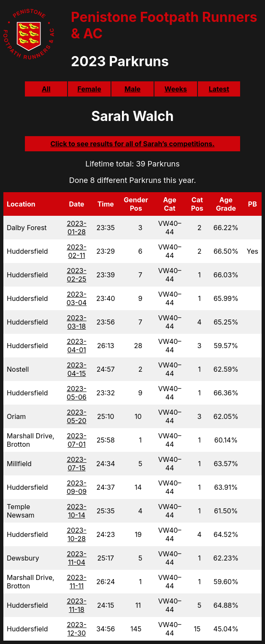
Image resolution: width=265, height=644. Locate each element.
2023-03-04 (77, 298)
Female (89, 89)
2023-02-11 (77, 251)
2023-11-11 (77, 582)
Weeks (176, 89)
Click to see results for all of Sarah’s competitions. (132, 144)
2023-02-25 (77, 275)
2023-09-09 (77, 487)
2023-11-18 (77, 605)
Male (132, 89)
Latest (219, 89)
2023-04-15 (77, 369)
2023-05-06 (77, 393)
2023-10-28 (77, 534)
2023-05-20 (77, 416)
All (46, 89)
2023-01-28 (77, 228)
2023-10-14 (77, 511)
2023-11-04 (77, 558)
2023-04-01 (77, 346)
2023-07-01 (77, 440)
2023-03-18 (77, 322)
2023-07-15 (77, 464)
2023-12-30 (77, 629)
